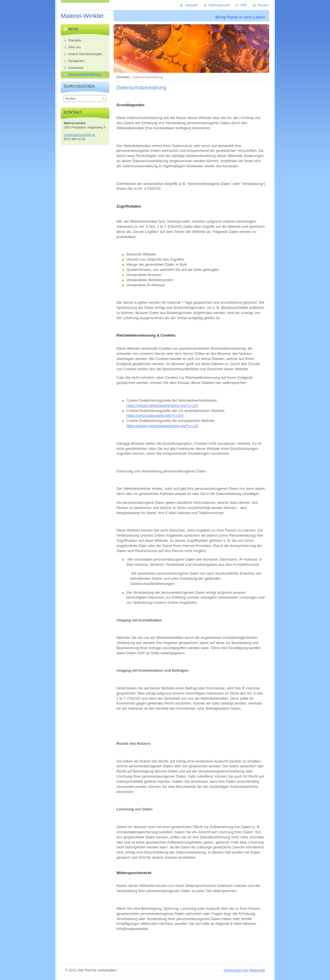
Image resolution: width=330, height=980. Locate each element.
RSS (244, 5)
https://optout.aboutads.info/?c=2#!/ (155, 415)
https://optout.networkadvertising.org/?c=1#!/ (162, 406)
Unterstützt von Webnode (244, 970)
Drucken (263, 5)
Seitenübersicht (219, 5)
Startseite (123, 77)
